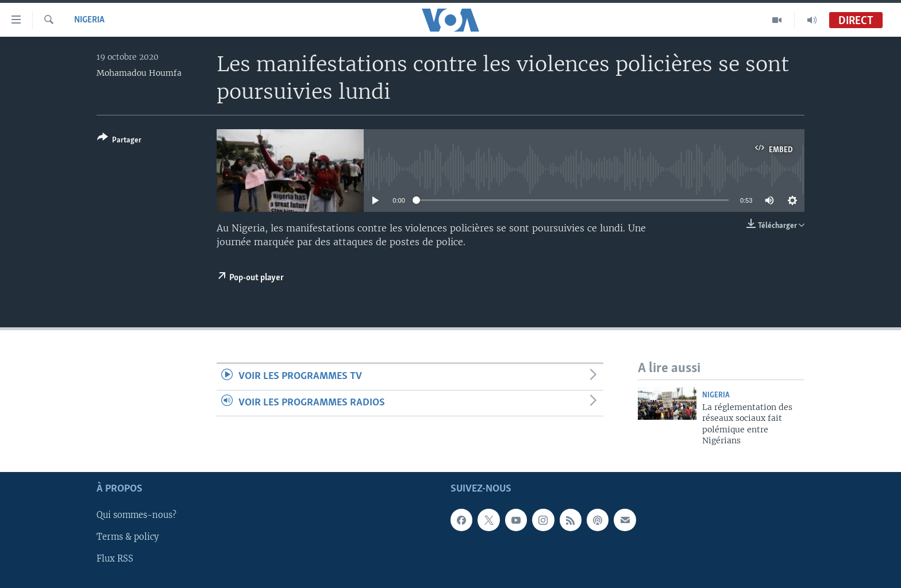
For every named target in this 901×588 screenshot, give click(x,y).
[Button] (119, 141)
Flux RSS (115, 559)
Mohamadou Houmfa (139, 73)
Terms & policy (128, 537)
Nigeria (89, 20)
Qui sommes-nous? (136, 515)
